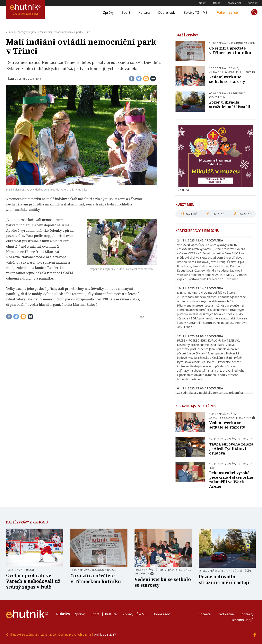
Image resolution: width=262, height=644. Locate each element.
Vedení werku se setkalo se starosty (227, 79)
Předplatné (225, 614)
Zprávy (108, 12)
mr (142, 317)
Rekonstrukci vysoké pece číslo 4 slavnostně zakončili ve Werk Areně (231, 479)
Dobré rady (167, 12)
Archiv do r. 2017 (105, 634)
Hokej (30, 570)
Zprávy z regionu (231, 43)
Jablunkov (244, 72)
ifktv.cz (217, 3)
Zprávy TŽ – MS (196, 12)
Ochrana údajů (242, 620)
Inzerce (205, 614)
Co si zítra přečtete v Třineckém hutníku (230, 50)
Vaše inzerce (227, 12)
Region (250, 43)
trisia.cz (253, 3)
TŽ (251, 439)
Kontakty (247, 614)
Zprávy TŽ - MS (228, 68)
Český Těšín (217, 97)
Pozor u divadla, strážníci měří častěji (230, 104)
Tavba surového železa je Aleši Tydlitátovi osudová (231, 449)
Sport (126, 12)
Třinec (11, 79)
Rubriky (63, 614)
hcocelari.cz (234, 3)
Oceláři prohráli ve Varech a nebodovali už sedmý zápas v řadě (33, 581)
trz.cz (202, 3)
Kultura (144, 12)
